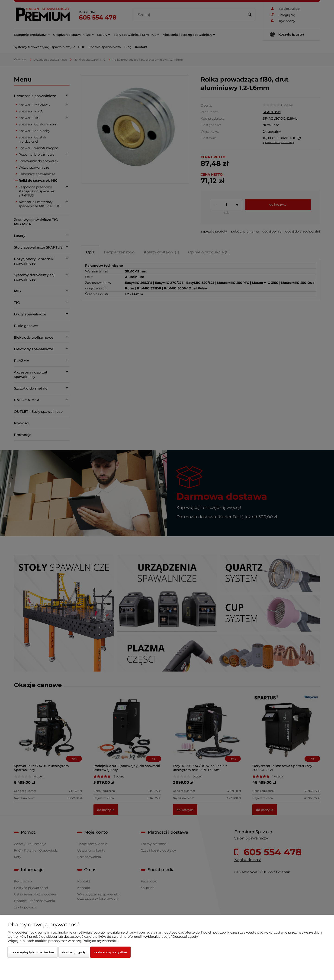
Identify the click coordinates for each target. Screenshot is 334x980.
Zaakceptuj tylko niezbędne (32, 952)
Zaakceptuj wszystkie (110, 952)
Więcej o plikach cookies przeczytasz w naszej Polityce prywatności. (62, 941)
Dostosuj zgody (74, 952)
